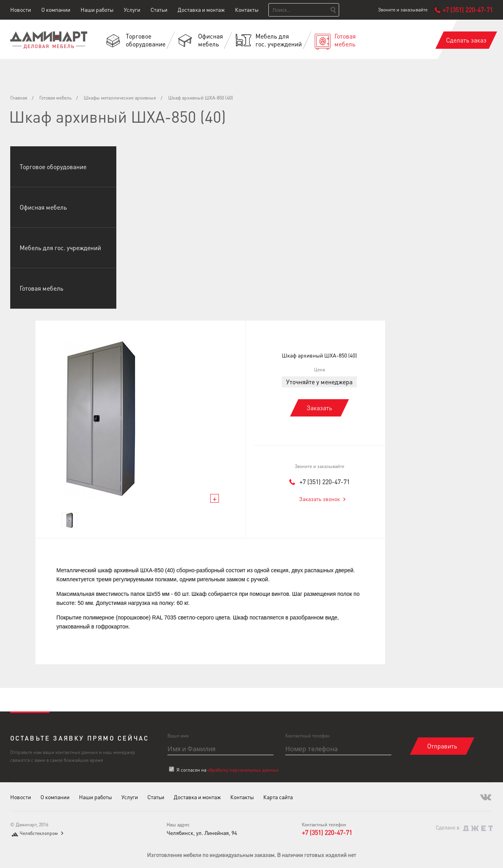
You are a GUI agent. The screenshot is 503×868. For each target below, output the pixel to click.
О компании (56, 9)
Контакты (247, 9)
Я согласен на (228, 770)
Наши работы (97, 9)
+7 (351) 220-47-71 (325, 482)
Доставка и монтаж (201, 9)
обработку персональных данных (243, 770)
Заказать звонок (319, 499)
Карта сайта (278, 797)
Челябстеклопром (39, 833)
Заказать (319, 408)
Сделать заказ (466, 40)
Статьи (159, 9)
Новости (21, 9)
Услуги (132, 9)
